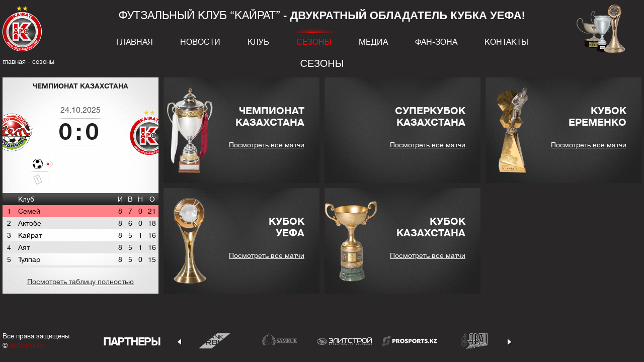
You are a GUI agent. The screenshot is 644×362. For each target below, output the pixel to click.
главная (14, 62)
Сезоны (314, 42)
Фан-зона (436, 42)
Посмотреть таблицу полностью (80, 282)
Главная (135, 42)
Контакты (506, 42)
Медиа (373, 42)
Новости (200, 42)
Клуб (258, 42)
